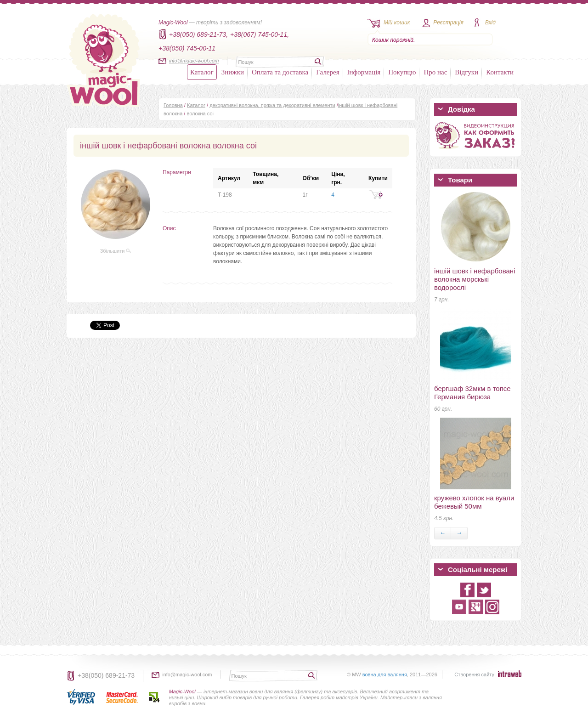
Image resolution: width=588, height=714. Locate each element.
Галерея (328, 72)
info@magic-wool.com (194, 61)
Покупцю (402, 72)
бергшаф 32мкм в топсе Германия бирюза (472, 393)
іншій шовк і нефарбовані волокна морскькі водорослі (475, 279)
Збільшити (116, 251)
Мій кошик (397, 23)
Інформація (364, 72)
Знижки (233, 72)
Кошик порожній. (393, 40)
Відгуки (466, 72)
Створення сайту (474, 674)
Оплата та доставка (280, 72)
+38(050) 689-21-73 (106, 675)
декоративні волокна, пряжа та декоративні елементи (272, 105)
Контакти (500, 72)
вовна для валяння (385, 674)
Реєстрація (448, 23)
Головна (173, 105)
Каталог (202, 72)
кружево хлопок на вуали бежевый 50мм (474, 502)
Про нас (435, 72)
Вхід (490, 23)
